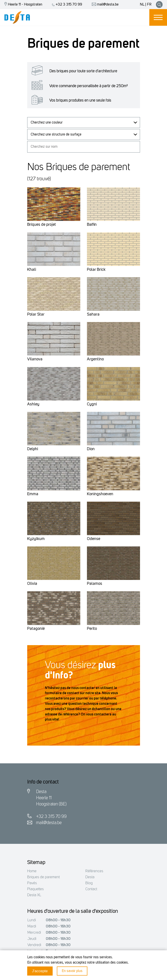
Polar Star (36, 315)
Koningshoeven (100, 494)
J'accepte (40, 971)
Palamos (95, 584)
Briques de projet (42, 225)
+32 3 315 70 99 (66, 5)
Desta (90, 877)
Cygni (92, 404)
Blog (89, 883)
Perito (92, 629)
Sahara (93, 315)
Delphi (33, 449)
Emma (33, 494)
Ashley (33, 404)
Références (94, 871)
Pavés (32, 883)
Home (32, 871)
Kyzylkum (36, 539)
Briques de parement (43, 877)
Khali (32, 270)
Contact (91, 889)
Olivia (32, 584)
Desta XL (34, 895)
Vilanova (35, 359)
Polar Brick (96, 270)
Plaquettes (36, 889)
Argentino (95, 359)
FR (149, 5)
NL (142, 5)
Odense (94, 539)
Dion (91, 449)
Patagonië (36, 629)
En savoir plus (72, 971)
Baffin (92, 225)
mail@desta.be (104, 5)
